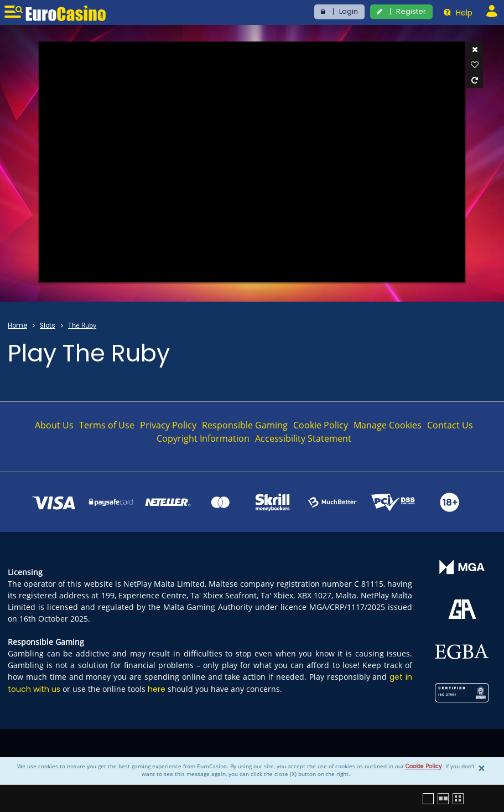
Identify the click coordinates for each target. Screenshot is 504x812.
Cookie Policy (424, 766)
